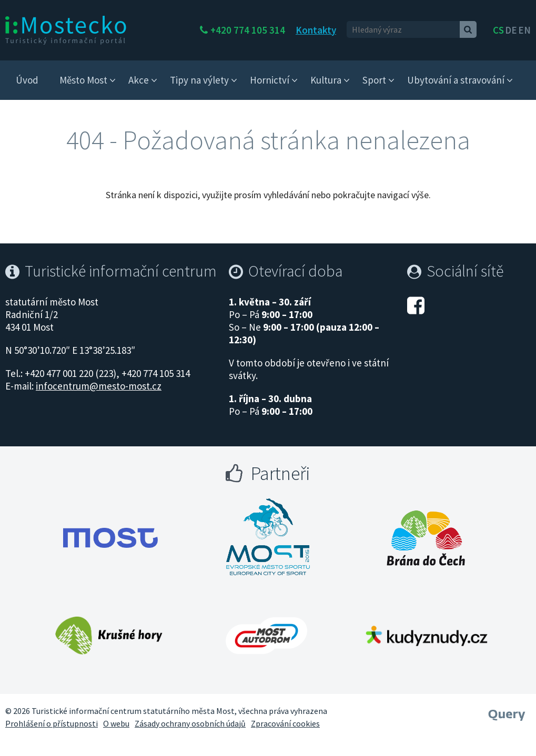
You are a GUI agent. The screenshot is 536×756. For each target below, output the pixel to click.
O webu (116, 723)
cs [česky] (498, 30)
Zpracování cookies (285, 723)
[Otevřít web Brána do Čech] (426, 538)
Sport (374, 80)
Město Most (83, 80)
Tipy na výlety (199, 80)
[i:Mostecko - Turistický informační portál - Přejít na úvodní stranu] (66, 29)
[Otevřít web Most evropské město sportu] (268, 538)
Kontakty (353, 30)
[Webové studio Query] (507, 711)
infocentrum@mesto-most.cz (99, 386)
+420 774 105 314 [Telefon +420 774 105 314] (285, 30)
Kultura (326, 80)
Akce (139, 80)
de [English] (511, 30)
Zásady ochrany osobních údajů (190, 723)
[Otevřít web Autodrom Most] (267, 636)
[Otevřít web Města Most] (110, 538)
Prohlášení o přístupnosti (52, 723)
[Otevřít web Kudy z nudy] (426, 636)
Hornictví (270, 80)
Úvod (27, 80)
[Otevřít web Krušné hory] (109, 636)
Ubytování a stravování (456, 80)
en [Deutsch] (524, 30)
